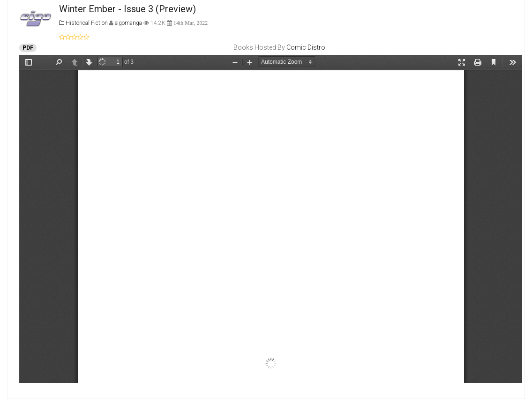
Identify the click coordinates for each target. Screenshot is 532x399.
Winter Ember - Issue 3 (106, 9)
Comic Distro (306, 47)
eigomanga (129, 23)
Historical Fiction (83, 23)
